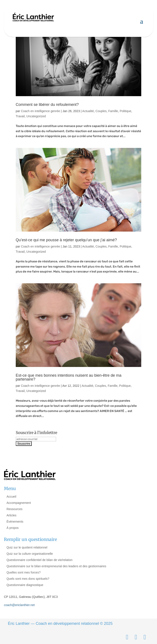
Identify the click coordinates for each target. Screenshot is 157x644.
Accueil (11, 497)
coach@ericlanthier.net (19, 605)
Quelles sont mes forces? (24, 572)
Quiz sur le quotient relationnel (27, 547)
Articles (11, 515)
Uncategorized (36, 116)
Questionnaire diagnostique (25, 585)
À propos (13, 528)
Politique (126, 111)
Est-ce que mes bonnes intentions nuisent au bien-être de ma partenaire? (69, 377)
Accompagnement (19, 503)
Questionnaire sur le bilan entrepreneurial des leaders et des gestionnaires (56, 566)
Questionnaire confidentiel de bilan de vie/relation (39, 560)
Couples (101, 111)
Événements (15, 522)
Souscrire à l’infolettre (36, 433)
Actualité (88, 111)
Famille (113, 111)
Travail (20, 116)
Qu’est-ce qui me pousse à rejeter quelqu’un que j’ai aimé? (66, 240)
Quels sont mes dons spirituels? (28, 579)
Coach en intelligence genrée (40, 111)
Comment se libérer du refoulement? (47, 105)
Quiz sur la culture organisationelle (30, 554)
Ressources (14, 509)
